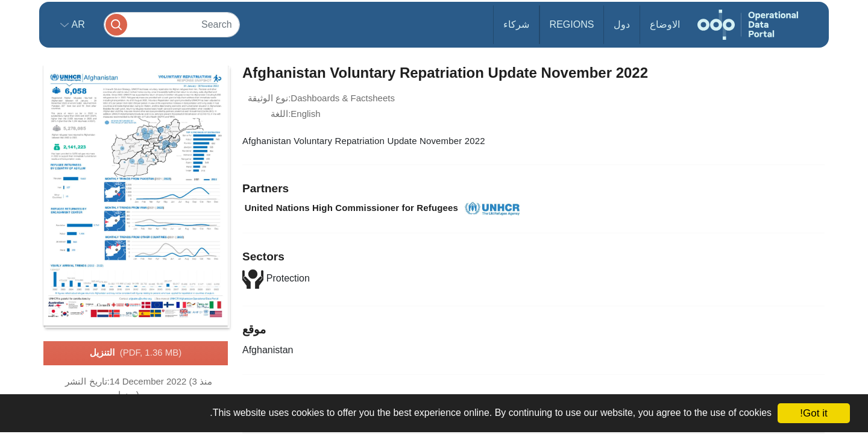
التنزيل (136, 353)
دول (622, 24)
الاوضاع (665, 24)
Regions (572, 24)
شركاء (516, 24)
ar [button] (77, 24)
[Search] (172, 24)
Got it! (813, 413)
